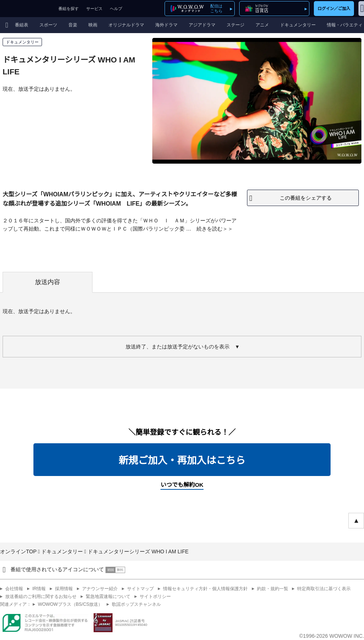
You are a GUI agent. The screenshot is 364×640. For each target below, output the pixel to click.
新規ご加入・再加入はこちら (182, 460)
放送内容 (48, 282)
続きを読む (209, 229)
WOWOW (27, 9)
